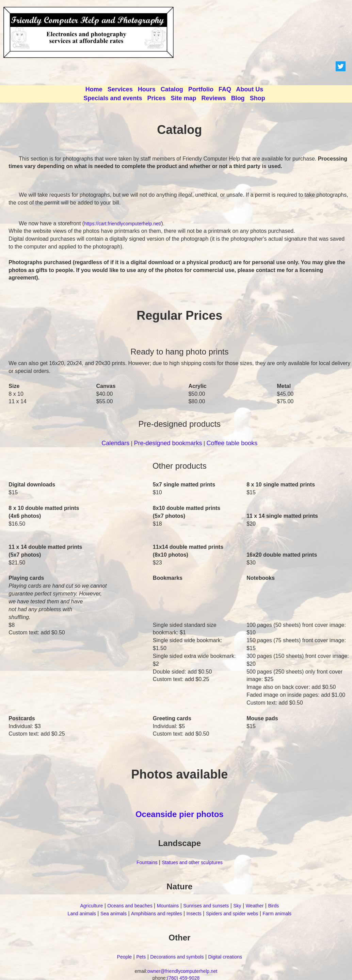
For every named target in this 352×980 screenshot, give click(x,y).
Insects (194, 914)
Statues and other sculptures (192, 862)
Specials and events (113, 98)
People (125, 957)
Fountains (147, 862)
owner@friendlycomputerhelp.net (182, 971)
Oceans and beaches (130, 906)
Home (94, 89)
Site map (184, 98)
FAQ (225, 89)
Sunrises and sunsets (206, 906)
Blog (238, 98)
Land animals (82, 914)
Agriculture (91, 906)
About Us (250, 89)
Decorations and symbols (177, 957)
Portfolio (201, 89)
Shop (258, 98)
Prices (156, 98)
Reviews (214, 98)
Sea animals (114, 914)
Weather (255, 906)
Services (120, 89)
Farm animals (277, 914)
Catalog (172, 89)
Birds (273, 906)
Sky (237, 906)
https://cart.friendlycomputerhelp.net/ (123, 224)
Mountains (168, 906)
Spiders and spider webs (232, 914)
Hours (147, 89)
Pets (141, 957)
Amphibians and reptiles (156, 914)
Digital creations (225, 957)
